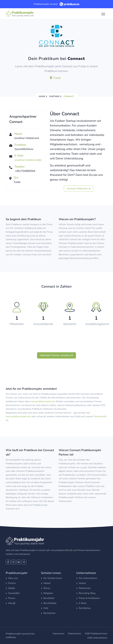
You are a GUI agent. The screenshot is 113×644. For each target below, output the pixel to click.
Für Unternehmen (87, 578)
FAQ (45, 608)
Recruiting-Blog (86, 593)
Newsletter (13, 593)
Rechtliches (48, 613)
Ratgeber (47, 593)
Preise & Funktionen (88, 598)
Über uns (12, 578)
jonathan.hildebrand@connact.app (35, 160)
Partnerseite (100, 416)
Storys (46, 588)
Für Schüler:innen (51, 578)
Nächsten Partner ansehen (56, 355)
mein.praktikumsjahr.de (43, 401)
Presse (10, 598)
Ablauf (46, 583)
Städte (10, 588)
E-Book (81, 603)
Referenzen (83, 588)
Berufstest (48, 598)
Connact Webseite (79, 189)
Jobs (10, 603)
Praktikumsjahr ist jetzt (56, 4)
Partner (54, 96)
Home (42, 96)
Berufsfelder (49, 603)
